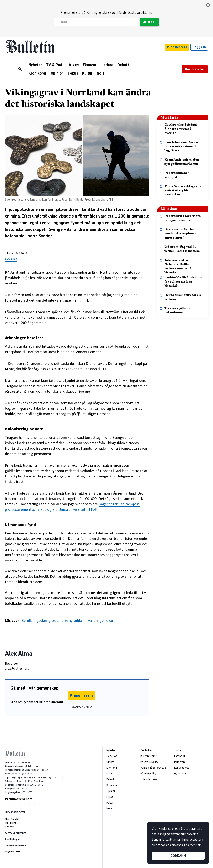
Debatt (123, 65)
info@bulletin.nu (27, 774)
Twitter (178, 750)
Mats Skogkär (12, 819)
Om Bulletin (147, 750)
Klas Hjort (10, 823)
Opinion (57, 73)
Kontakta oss (181, 768)
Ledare (107, 65)
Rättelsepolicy (148, 773)
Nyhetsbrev (180, 773)
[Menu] (10, 69)
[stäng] (208, 5)
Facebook (180, 756)
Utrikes (72, 65)
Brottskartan (195, 69)
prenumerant (53, 702)
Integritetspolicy (149, 762)
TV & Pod (54, 65)
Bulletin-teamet (149, 756)
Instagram (180, 762)
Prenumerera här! (18, 799)
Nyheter (35, 65)
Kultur (87, 73)
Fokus (73, 73)
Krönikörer (38, 73)
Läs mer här (192, 845)
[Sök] (20, 69)
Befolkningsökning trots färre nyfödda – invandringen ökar (67, 620)
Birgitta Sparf (12, 851)
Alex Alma (11, 259)
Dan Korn (10, 827)
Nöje (101, 73)
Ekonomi (90, 65)
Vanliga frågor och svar (154, 768)
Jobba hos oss (149, 779)
